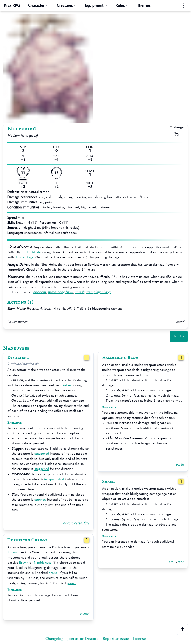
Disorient (18, 358)
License (139, 639)
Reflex (67, 385)
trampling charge (99, 292)
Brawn (12, 552)
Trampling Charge (27, 540)
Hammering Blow (120, 358)
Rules (122, 6)
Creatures (67, 6)
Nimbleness (43, 563)
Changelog (54, 639)
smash (80, 292)
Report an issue (116, 639)
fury (86, 523)
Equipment (96, 6)
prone (53, 573)
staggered (42, 454)
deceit (68, 523)
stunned (40, 500)
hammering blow (60, 292)
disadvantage (24, 257)
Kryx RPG (12, 6)
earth (78, 523)
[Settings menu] (184, 6)
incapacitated (54, 479)
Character (38, 6)
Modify (179, 336)
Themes (144, 6)
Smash (108, 482)
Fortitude (34, 252)
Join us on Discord (83, 639)
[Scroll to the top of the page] (182, 629)
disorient (40, 292)
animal (85, 613)
